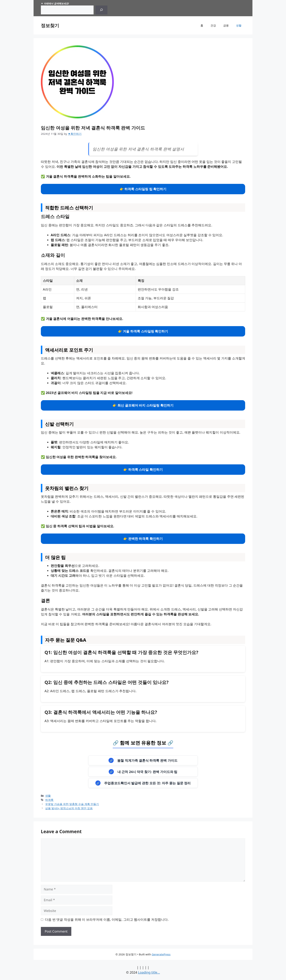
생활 (239, 25)
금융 (226, 25)
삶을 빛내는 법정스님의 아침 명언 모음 (69, 808)
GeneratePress (161, 954)
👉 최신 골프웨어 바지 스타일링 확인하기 (143, 405)
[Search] (101, 10)
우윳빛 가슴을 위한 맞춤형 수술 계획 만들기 (72, 804)
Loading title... (149, 972)
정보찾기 (50, 25)
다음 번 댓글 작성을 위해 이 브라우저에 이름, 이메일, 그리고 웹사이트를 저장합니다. (107, 919)
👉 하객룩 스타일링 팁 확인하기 (143, 189)
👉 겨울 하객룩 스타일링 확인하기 (143, 331)
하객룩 (49, 800)
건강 (213, 25)
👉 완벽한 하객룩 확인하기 (143, 539)
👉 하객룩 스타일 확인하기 (143, 469)
